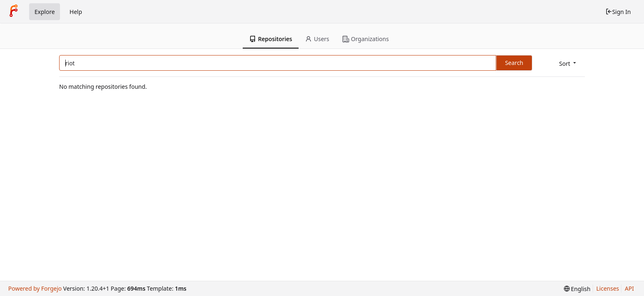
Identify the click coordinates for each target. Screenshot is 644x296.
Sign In (618, 12)
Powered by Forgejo (35, 288)
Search (514, 63)
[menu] (568, 64)
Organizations (366, 39)
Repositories (271, 39)
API (629, 288)
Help (76, 12)
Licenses (608, 288)
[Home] (14, 12)
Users (317, 39)
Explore (45, 12)
